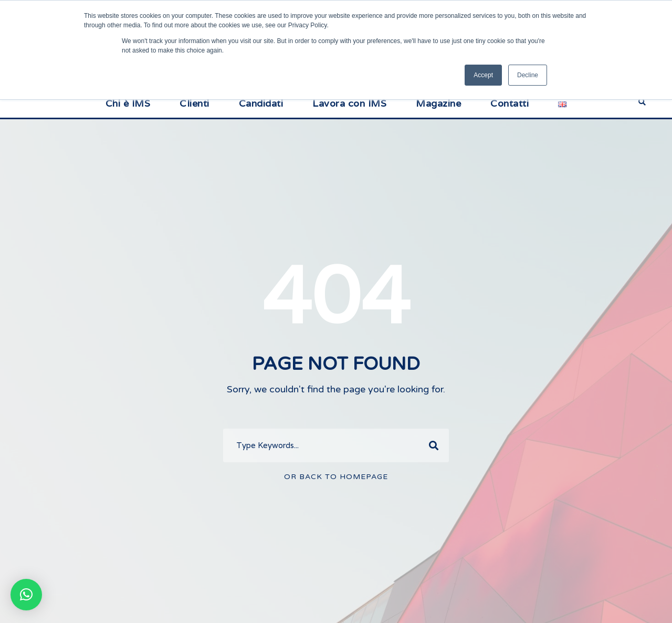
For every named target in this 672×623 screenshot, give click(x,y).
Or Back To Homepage (336, 477)
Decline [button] (528, 75)
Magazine (438, 103)
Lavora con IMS (349, 103)
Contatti (510, 103)
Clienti (195, 103)
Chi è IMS (128, 103)
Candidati (261, 103)
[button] (26, 595)
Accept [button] (483, 75)
